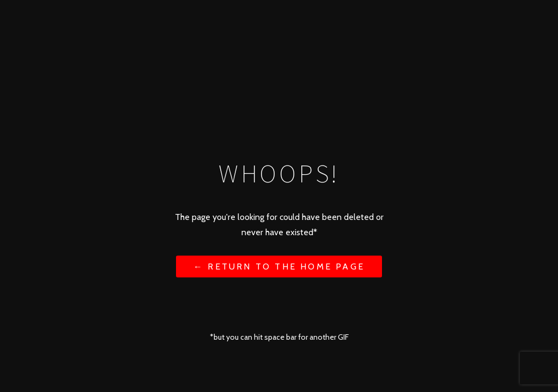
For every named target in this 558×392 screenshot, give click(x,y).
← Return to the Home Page (279, 266)
